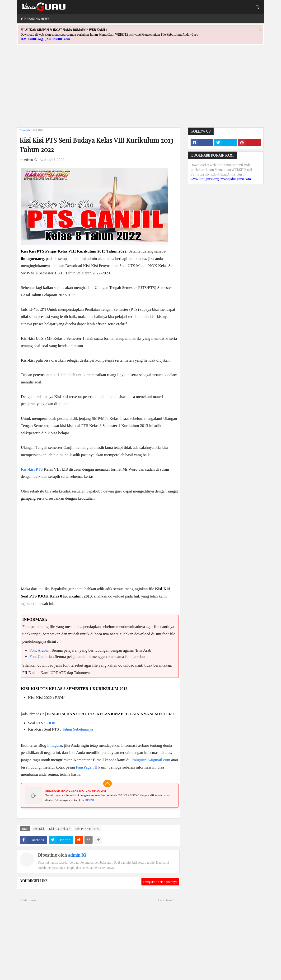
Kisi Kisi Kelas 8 (60, 829)
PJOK (51, 723)
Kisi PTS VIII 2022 (87, 829)
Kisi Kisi (38, 130)
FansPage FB (87, 767)
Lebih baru (29, 900)
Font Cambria (41, 657)
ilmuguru (55, 745)
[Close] (260, 30)
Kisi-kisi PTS (32, 469)
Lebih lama (165, 900)
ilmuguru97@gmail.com (150, 760)
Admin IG (77, 855)
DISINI (89, 800)
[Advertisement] (140, 91)
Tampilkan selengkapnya (160, 882)
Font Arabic (39, 650)
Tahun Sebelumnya (77, 729)
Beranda (25, 130)
